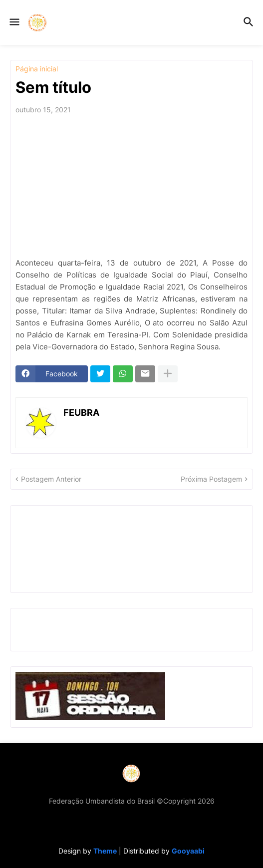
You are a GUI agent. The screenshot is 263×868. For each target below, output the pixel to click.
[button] (14, 22)
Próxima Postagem (211, 479)
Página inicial (37, 69)
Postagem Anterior (51, 479)
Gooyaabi (188, 851)
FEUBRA (81, 413)
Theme (105, 851)
